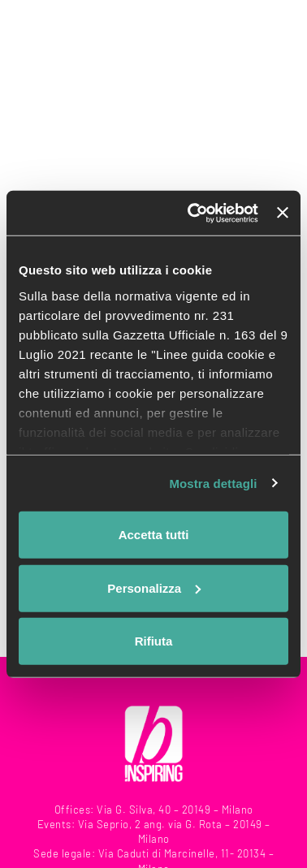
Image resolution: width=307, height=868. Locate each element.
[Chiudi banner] (283, 213)
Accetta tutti (154, 535)
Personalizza (154, 587)
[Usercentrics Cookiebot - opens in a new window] (193, 213)
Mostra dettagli (213, 483)
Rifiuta (154, 641)
